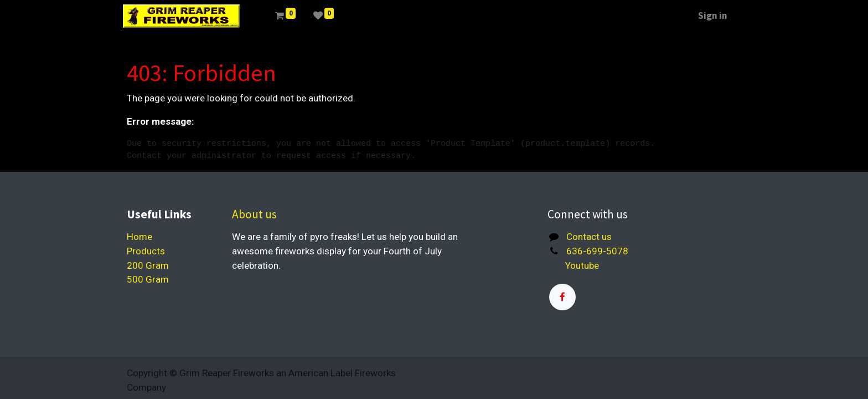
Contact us (589, 237)
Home (139, 237)
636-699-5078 (597, 251)
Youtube (579, 265)
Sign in (709, 16)
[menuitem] (261, 16)
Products (146, 251)
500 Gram (148, 279)
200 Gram (148, 265)
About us (254, 214)
